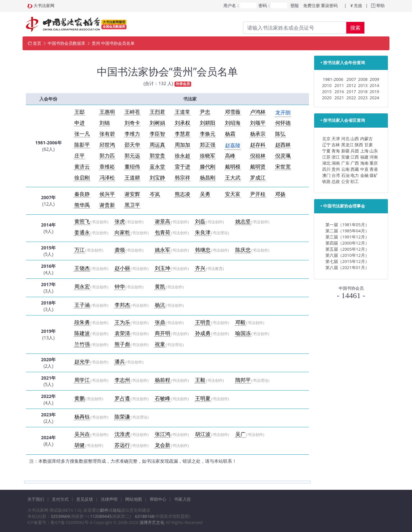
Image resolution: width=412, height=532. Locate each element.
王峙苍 (132, 112)
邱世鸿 (107, 145)
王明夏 (203, 398)
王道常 (183, 112)
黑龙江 (347, 145)
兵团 (355, 151)
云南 (345, 169)
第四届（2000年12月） (347, 243)
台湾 (336, 175)
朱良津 (203, 232)
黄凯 (160, 287)
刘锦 (105, 123)
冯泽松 (107, 178)
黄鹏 (80, 398)
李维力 (132, 134)
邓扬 (280, 194)
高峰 (230, 156)
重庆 (374, 163)
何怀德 (283, 123)
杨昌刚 (208, 178)
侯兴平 (107, 194)
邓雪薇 (233, 112)
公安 (345, 181)
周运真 (157, 145)
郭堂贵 (157, 156)
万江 (80, 250)
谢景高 (163, 222)
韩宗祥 (183, 178)
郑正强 (208, 145)
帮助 (380, 5)
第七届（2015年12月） (347, 261)
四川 (326, 169)
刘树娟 (157, 123)
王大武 (233, 178)
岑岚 (155, 194)
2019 (374, 92)
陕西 (359, 145)
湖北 (326, 163)
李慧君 (183, 134)
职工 (355, 181)
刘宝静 (157, 178)
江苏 (326, 157)
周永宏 (82, 287)
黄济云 (82, 167)
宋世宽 (283, 167)
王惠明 (107, 112)
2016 (339, 92)
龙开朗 (283, 113)
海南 (364, 163)
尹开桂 (258, 194)
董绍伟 (132, 167)
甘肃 (369, 145)
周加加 (183, 145)
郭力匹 (107, 156)
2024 (374, 98)
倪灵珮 (283, 156)
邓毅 (240, 322)
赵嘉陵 (233, 145)
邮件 (104, 510)
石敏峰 (163, 398)
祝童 (160, 344)
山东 (374, 151)
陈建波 (82, 333)
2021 (339, 98)
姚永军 (163, 250)
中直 (364, 169)
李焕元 (208, 134)
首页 (37, 43)
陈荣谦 (122, 417)
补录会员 (183, 84)
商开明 (163, 333)
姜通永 (82, 232)
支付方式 (60, 499)
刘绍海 (233, 123)
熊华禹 (82, 205)
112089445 (101, 516)
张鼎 (160, 322)
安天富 (233, 194)
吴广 (240, 434)
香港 (374, 169)
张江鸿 (163, 434)
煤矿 (374, 175)
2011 (339, 85)
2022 (351, 98)
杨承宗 (258, 134)
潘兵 (120, 362)
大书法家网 (44, 5)
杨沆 (160, 305)
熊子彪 (122, 344)
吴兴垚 (82, 434)
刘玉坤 (163, 268)
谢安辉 (132, 194)
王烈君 (157, 112)
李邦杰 (122, 305)
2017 (351, 92)
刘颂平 (258, 123)
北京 (326, 139)
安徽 (345, 157)
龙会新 (163, 445)
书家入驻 (183, 499)
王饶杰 (82, 268)
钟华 (120, 287)
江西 (355, 157)
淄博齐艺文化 (152, 522)
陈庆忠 (243, 250)
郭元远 (132, 156)
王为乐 (122, 322)
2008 (363, 79)
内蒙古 (366, 139)
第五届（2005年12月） (347, 249)
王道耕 (132, 178)
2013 (363, 85)
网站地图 (134, 499)
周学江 (82, 380)
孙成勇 (203, 333)
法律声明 (109, 499)
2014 (374, 85)
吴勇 (205, 194)
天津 (336, 139)
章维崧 (107, 167)
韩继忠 (203, 250)
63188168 (144, 516)
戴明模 (233, 167)
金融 (364, 175)
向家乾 (122, 232)
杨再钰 (82, 417)
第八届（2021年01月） (347, 267)
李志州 (122, 380)
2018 (363, 92)
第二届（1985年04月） (347, 231)
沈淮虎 (122, 434)
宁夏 (326, 151)
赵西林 (283, 145)
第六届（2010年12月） (347, 255)
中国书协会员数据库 (66, 43)
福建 (364, 157)
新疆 (345, 151)
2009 (374, 79)
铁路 (326, 181)
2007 (351, 79)
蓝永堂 (157, 167)
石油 (345, 175)
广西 (355, 163)
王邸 (80, 112)
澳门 (326, 175)
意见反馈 (85, 499)
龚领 (120, 250)
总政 (336, 181)
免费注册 (312, 5)
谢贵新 (107, 205)
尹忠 (205, 112)
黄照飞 (82, 222)
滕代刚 (208, 167)
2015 (327, 92)
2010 (327, 85)
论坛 (117, 510)
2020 (327, 98)
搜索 (355, 28)
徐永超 (183, 156)
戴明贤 (258, 167)
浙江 (336, 157)
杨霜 (230, 134)
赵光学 (82, 362)
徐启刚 (82, 178)
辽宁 (326, 145)
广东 (345, 163)
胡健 (80, 445)
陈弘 (280, 134)
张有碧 (107, 134)
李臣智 (157, 134)
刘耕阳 (208, 123)
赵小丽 (122, 268)
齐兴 (200, 268)
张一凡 (82, 134)
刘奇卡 (132, 123)
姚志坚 (243, 222)
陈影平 (82, 145)
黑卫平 (132, 205)
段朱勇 (82, 322)
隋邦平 (243, 380)
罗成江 (258, 178)
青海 (336, 151)
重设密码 (329, 5)
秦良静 (82, 194)
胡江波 (203, 434)
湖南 (336, 163)
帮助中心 (158, 499)
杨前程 (163, 380)
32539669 (60, 516)
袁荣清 (122, 333)
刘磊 (200, 222)
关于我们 (36, 499)
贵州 (336, 169)
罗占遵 (122, 398)
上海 (364, 151)
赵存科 (258, 145)
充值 (358, 5)
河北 (345, 139)
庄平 (80, 156)
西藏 (355, 169)
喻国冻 (243, 333)
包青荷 (163, 232)
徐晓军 (208, 156)
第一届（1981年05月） (347, 225)
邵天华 (132, 145)
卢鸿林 (258, 112)
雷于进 (183, 167)
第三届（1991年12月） (347, 237)
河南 (374, 157)
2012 (351, 85)
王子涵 (82, 305)
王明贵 (203, 322)
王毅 (200, 380)
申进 (80, 123)
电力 (355, 175)
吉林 (336, 145)
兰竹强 (82, 344)
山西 (355, 139)
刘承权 (183, 123)
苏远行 (122, 445)
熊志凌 (183, 194)
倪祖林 (258, 156)
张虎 (120, 222)
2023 (363, 98)
